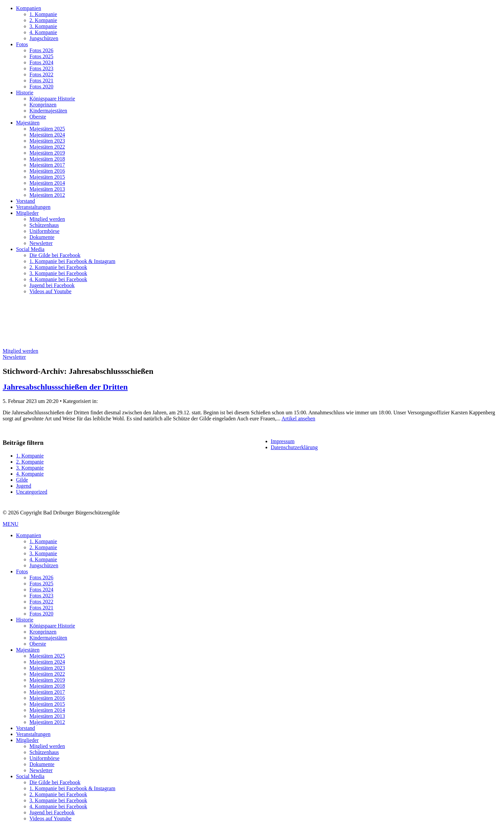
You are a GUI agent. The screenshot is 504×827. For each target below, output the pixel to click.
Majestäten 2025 (47, 129)
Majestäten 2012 (47, 195)
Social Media (30, 249)
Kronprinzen (43, 105)
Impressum (283, 441)
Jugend (24, 486)
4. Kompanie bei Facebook (58, 279)
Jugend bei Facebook (52, 285)
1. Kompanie (43, 14)
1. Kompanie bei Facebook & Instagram (72, 261)
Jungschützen (44, 38)
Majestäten (28, 123)
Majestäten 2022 (47, 147)
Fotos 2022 (41, 74)
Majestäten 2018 (47, 159)
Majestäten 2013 (47, 189)
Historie (25, 93)
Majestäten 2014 (47, 183)
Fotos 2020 (41, 87)
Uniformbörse (44, 231)
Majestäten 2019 (47, 153)
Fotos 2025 (41, 56)
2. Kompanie (43, 20)
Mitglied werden (47, 219)
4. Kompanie (43, 32)
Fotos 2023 (41, 68)
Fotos (22, 44)
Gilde (22, 480)
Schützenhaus (44, 225)
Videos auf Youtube (51, 291)
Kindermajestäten (48, 111)
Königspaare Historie (52, 99)
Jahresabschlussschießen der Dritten (65, 387)
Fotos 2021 (41, 80)
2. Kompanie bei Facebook (58, 267)
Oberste (38, 117)
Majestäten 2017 (47, 165)
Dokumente (42, 237)
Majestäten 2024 (47, 135)
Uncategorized (32, 492)
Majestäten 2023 (47, 141)
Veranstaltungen (33, 207)
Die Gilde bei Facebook (55, 255)
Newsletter (41, 243)
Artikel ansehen (298, 419)
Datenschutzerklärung (294, 447)
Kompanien (29, 8)
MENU (11, 524)
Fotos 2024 (41, 62)
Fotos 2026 (41, 50)
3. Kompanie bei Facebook (58, 273)
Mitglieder (27, 213)
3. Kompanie (43, 26)
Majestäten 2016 (47, 171)
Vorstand (26, 201)
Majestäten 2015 (47, 177)
